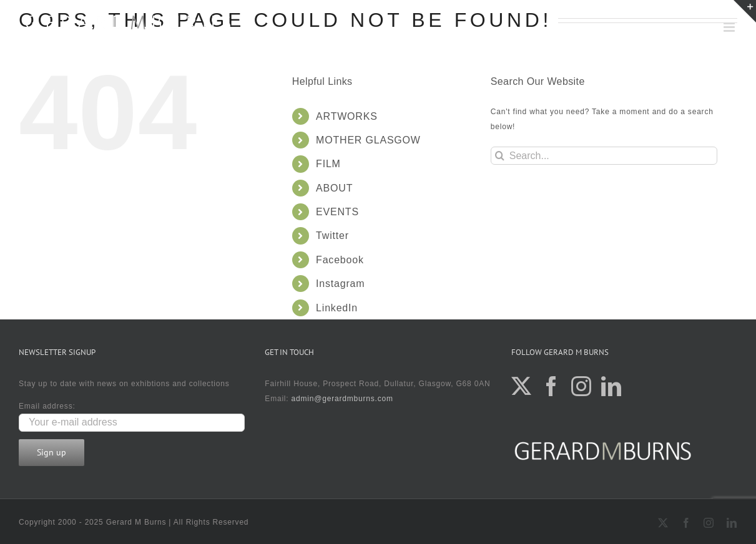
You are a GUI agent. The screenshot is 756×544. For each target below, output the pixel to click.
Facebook (340, 260)
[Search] (500, 156)
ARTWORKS (347, 116)
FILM (328, 164)
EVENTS (337, 212)
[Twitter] (522, 386)
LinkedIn (337, 308)
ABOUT (334, 188)
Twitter (332, 236)
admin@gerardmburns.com (342, 399)
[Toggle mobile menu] (730, 27)
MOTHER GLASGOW (368, 140)
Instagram (340, 284)
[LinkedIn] (611, 386)
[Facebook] (552, 386)
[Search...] (604, 156)
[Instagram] (582, 386)
